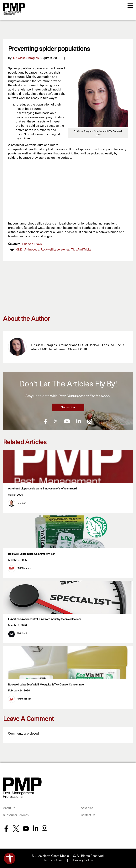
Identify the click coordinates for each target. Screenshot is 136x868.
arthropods (32, 250)
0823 (19, 250)
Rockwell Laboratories (55, 250)
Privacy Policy (83, 860)
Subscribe (68, 407)
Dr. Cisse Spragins (26, 58)
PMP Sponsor (24, 568)
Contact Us (88, 815)
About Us (9, 808)
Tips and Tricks (32, 244)
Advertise (87, 808)
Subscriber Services (16, 815)
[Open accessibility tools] (10, 858)
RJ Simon (21, 503)
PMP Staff (22, 633)
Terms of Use (52, 860)
